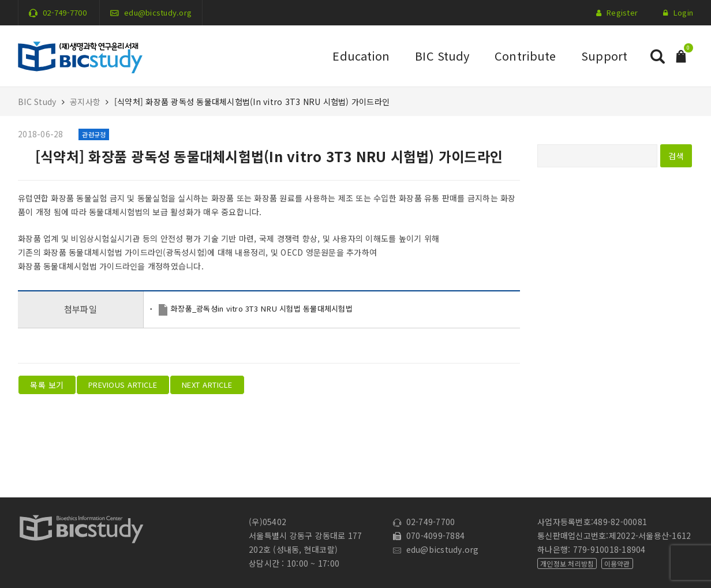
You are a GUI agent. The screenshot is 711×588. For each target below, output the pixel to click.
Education (361, 56)
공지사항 (85, 102)
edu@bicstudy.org (158, 12)
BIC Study (442, 56)
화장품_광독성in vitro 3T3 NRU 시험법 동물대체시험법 (262, 308)
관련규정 (94, 134)
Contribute (525, 56)
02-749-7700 (65, 12)
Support (604, 56)
